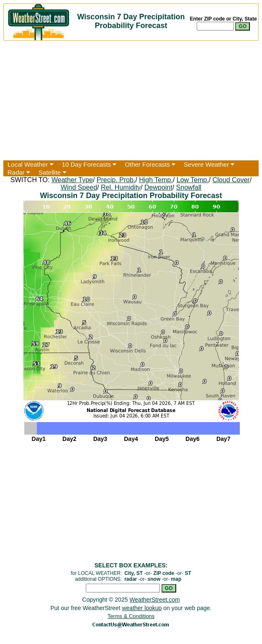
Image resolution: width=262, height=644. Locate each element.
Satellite (53, 172)
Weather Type (72, 180)
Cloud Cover (231, 180)
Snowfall (189, 187)
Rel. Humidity (121, 187)
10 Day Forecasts (89, 164)
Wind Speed (79, 187)
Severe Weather (209, 164)
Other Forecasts (150, 164)
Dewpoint (158, 187)
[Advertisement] (131, 100)
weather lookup (142, 608)
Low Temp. (193, 180)
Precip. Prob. (116, 180)
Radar (19, 172)
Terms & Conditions (131, 616)
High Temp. (156, 180)
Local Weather (31, 164)
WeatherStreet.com (154, 600)
